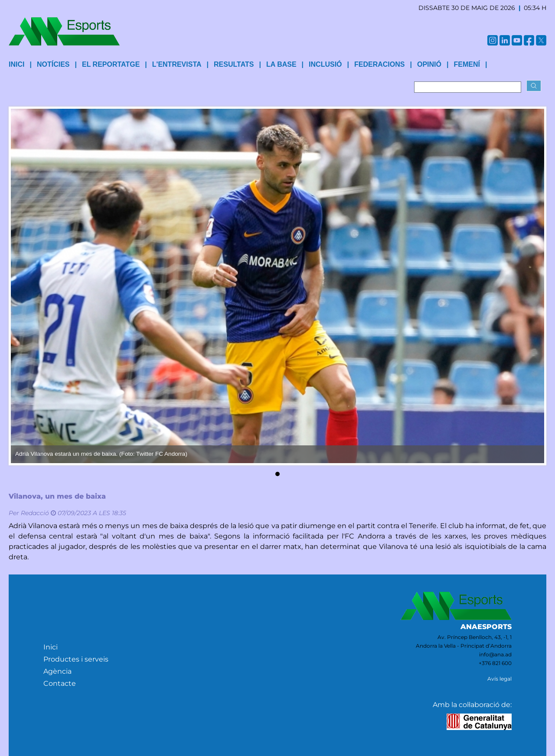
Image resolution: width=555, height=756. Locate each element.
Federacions (379, 64)
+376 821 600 (495, 663)
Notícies (53, 64)
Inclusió (325, 64)
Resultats (234, 64)
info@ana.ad (495, 654)
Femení (467, 64)
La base (281, 64)
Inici (51, 647)
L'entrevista (177, 64)
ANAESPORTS (486, 627)
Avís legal (499, 679)
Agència (57, 671)
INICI (16, 64)
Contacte (60, 683)
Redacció (35, 513)
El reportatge (111, 64)
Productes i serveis (76, 659)
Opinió (429, 64)
